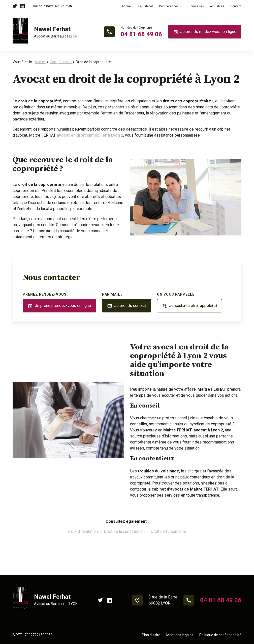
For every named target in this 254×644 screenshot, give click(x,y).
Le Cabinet (146, 6)
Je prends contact (126, 306)
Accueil (127, 6)
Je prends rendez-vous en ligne (205, 32)
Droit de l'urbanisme (168, 531)
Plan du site (151, 635)
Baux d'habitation (83, 531)
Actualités (217, 6)
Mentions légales (180, 635)
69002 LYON (51, 6)
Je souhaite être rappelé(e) (189, 306)
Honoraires (196, 6)
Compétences (169, 6)
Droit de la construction (124, 531)
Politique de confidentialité (220, 635)
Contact (236, 6)
